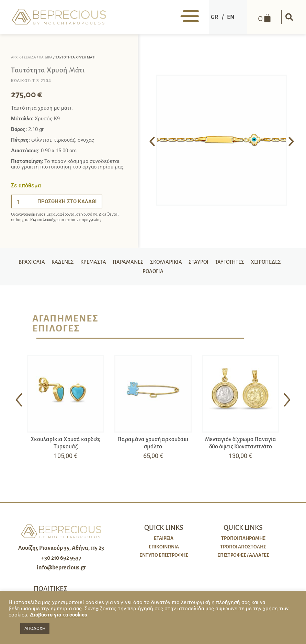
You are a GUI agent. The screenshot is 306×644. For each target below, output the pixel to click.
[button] (288, 17)
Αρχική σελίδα (24, 57)
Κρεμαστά (110, 263)
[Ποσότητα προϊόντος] (22, 201)
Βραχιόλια (47, 263)
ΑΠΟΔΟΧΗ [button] (35, 628)
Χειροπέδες (139, 274)
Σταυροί (219, 263)
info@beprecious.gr (61, 571)
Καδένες (79, 263)
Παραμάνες (146, 263)
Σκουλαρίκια (186, 263)
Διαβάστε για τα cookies (59, 615)
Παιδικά (46, 57)
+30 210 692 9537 (61, 561)
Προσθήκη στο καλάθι (67, 201)
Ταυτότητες (252, 263)
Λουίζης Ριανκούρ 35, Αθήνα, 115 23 (61, 551)
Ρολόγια (172, 274)
